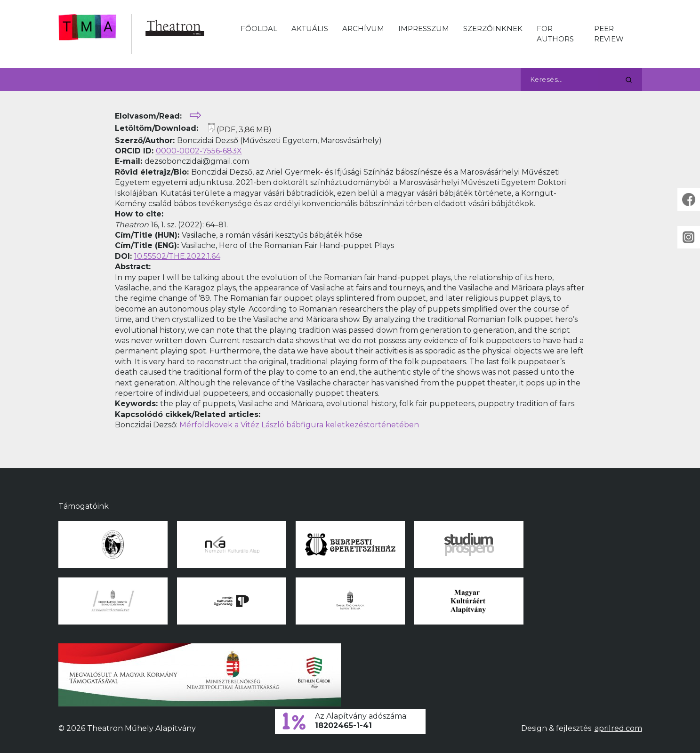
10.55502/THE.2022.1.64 (177, 256)
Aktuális (310, 28)
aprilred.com (618, 728)
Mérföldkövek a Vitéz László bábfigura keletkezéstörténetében (299, 425)
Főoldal (259, 28)
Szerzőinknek (493, 28)
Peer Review (609, 34)
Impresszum (424, 28)
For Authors (555, 34)
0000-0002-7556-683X (199, 151)
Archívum (363, 28)
